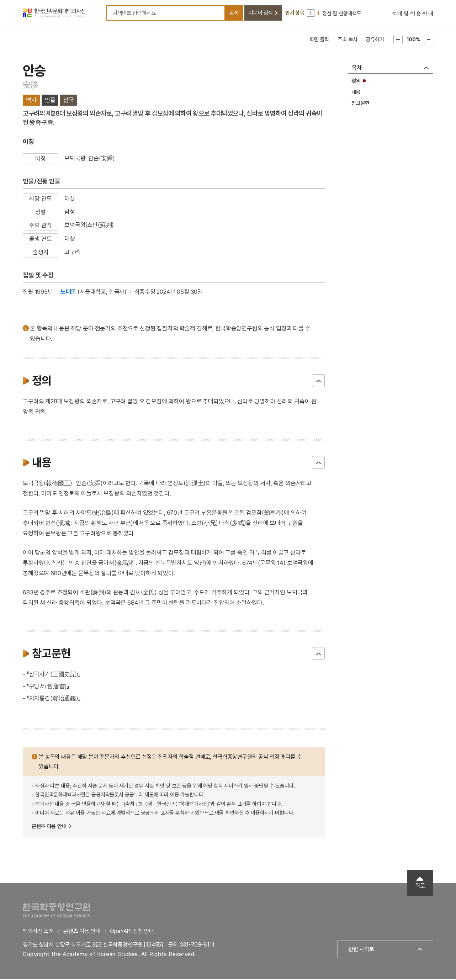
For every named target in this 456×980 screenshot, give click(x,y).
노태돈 (68, 293)
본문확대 (398, 41)
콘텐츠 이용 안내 (49, 827)
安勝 (31, 86)
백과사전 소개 (38, 932)
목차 (357, 69)
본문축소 (429, 41)
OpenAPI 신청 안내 (132, 932)
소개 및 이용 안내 (412, 14)
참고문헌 (360, 104)
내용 (356, 93)
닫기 (318, 382)
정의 (356, 82)
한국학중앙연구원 (56, 911)
